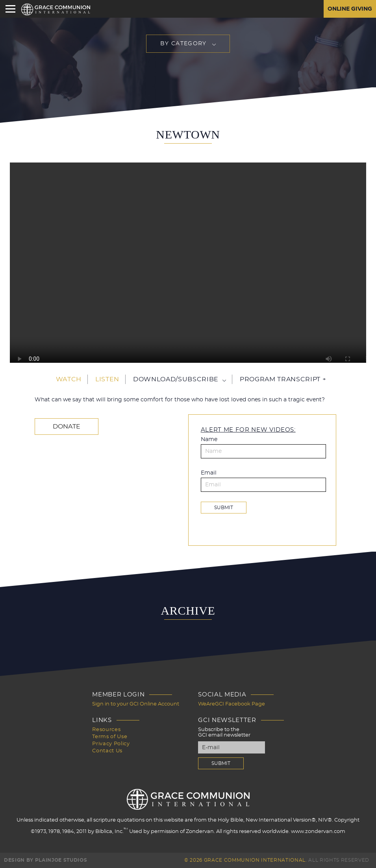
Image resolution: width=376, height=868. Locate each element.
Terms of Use (110, 737)
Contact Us (107, 751)
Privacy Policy (111, 744)
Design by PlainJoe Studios (45, 860)
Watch (69, 379)
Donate (67, 427)
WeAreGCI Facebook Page (232, 704)
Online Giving (350, 9)
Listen (107, 379)
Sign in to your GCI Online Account (136, 704)
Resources (106, 730)
